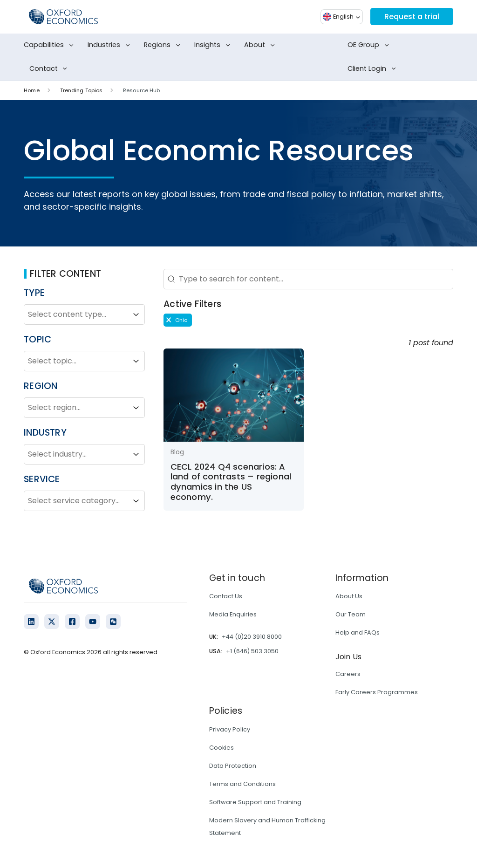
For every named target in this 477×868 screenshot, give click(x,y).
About (261, 45)
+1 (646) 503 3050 (252, 651)
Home (31, 90)
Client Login (373, 69)
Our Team (351, 614)
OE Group (370, 45)
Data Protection (233, 766)
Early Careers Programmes (377, 692)
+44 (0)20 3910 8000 (252, 637)
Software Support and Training (255, 802)
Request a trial (412, 17)
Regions (164, 45)
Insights (214, 45)
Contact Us (226, 596)
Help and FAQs (358, 632)
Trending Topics (82, 90)
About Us (349, 596)
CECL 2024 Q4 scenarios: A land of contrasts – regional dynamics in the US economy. (231, 482)
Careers (348, 674)
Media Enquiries (233, 614)
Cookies (221, 748)
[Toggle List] (136, 314)
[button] (178, 320)
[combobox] (76, 314)
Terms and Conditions (242, 784)
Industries (110, 45)
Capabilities (50, 45)
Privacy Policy (230, 729)
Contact (50, 69)
